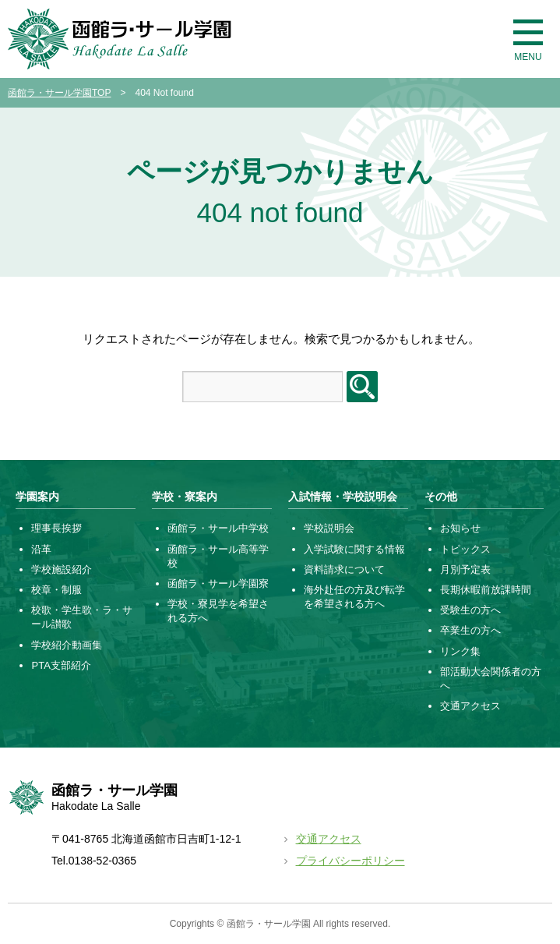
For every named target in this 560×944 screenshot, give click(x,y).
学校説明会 (329, 528)
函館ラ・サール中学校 (218, 528)
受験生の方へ (470, 610)
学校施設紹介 (62, 569)
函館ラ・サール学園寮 (218, 583)
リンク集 (460, 651)
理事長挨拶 (56, 528)
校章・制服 (56, 590)
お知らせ (460, 528)
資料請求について (344, 569)
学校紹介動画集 (67, 645)
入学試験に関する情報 (354, 549)
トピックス (465, 549)
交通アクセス (470, 706)
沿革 (41, 549)
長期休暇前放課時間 (486, 590)
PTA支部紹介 (61, 665)
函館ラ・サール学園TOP (59, 93)
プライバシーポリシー (350, 861)
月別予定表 (465, 569)
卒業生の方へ (470, 630)
